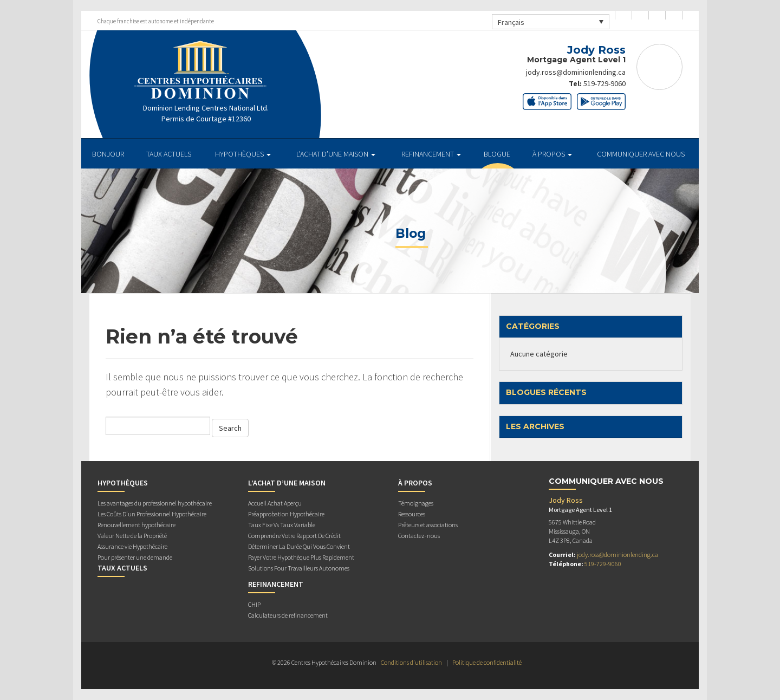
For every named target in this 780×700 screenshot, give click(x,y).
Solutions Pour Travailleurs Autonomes (299, 568)
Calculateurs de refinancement (288, 615)
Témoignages (416, 503)
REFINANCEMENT (431, 154)
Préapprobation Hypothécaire (286, 514)
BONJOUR (108, 154)
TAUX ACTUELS (169, 154)
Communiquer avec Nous (641, 154)
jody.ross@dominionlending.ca (576, 72)
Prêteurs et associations (428, 525)
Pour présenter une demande (135, 557)
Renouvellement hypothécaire (136, 525)
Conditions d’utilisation (411, 662)
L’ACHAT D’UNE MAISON (336, 154)
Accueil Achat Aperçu (275, 503)
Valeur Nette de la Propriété (132, 536)
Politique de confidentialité (487, 662)
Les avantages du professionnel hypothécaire (155, 503)
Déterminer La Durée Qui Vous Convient (299, 546)
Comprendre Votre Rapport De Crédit (294, 536)
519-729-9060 (604, 83)
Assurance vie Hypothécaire (132, 546)
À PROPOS (552, 154)
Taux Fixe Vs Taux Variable (282, 525)
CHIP (254, 604)
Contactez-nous (419, 536)
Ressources (412, 514)
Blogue (497, 154)
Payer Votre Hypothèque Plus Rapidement (301, 557)
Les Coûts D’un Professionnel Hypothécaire (152, 514)
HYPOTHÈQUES (243, 154)
